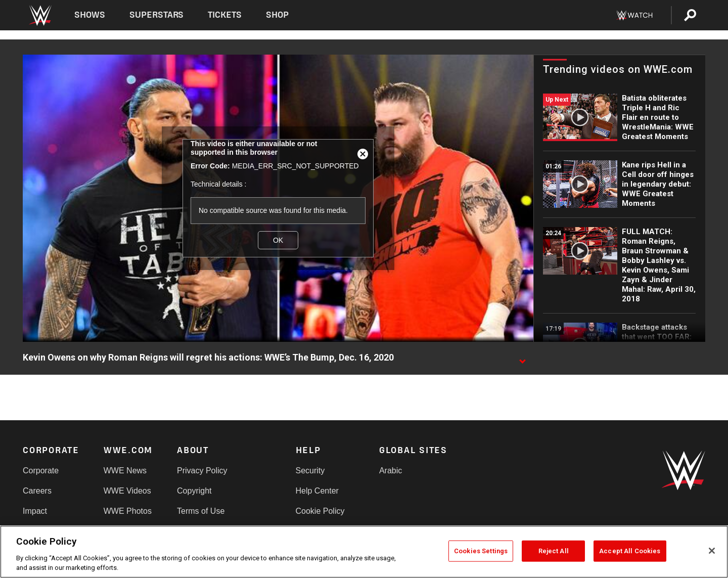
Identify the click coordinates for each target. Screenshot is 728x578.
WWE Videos (127, 491)
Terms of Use (201, 511)
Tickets (225, 15)
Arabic (391, 471)
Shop (277, 15)
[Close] (712, 551)
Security (310, 471)
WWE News (125, 471)
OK (278, 240)
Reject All (554, 551)
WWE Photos (128, 511)
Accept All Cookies (630, 551)
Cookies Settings (481, 551)
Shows (90, 15)
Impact (35, 511)
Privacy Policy (202, 471)
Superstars (157, 15)
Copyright (194, 491)
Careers (37, 491)
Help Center (317, 491)
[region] (364, 552)
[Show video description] (522, 358)
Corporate (41, 471)
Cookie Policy (320, 511)
